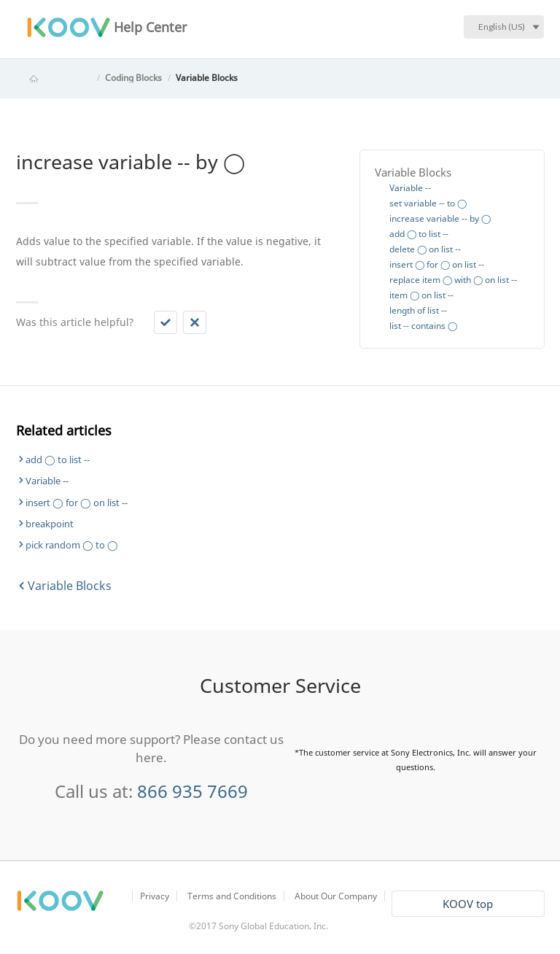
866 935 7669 (192, 791)
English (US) (502, 27)
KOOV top (468, 904)
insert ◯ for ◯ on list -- (437, 264)
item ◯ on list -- (421, 295)
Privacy (155, 896)
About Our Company (336, 896)
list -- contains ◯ (423, 326)
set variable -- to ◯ (428, 203)
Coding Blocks (133, 78)
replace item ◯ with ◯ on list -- (453, 280)
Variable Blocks (207, 78)
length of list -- (418, 310)
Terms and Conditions (232, 896)
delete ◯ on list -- (425, 249)
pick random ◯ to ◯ (72, 545)
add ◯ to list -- (419, 234)
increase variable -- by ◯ (440, 218)
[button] (166, 322)
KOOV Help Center (54, 78)
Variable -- (410, 188)
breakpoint (50, 524)
